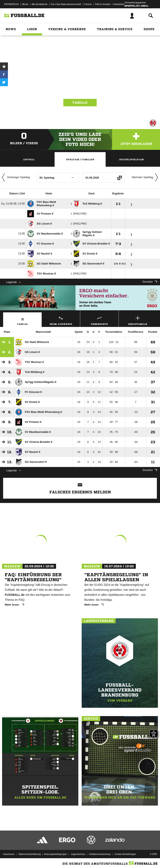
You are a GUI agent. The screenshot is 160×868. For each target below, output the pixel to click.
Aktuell (29, 159)
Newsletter (119, 4)
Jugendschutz (78, 854)
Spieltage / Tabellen (80, 159)
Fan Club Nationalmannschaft (66, 4)
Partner (88, 4)
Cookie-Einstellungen (125, 854)
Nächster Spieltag (146, 178)
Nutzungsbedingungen (55, 854)
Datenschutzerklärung (29, 854)
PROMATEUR (11, 4)
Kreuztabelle (138, 320)
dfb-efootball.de (40, 4)
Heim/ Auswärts (61, 320)
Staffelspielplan (131, 159)
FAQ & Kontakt (103, 4)
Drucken (150, 282)
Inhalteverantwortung (100, 854)
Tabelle (80, 103)
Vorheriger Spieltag (15, 178)
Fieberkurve (99, 320)
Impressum (9, 854)
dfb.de (25, 4)
